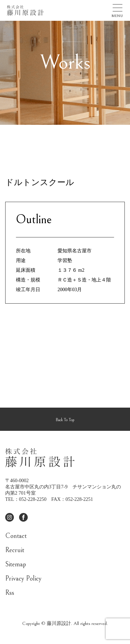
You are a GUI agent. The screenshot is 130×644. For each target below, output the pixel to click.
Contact (16, 536)
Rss (10, 593)
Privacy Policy (23, 579)
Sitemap (16, 564)
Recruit (15, 550)
